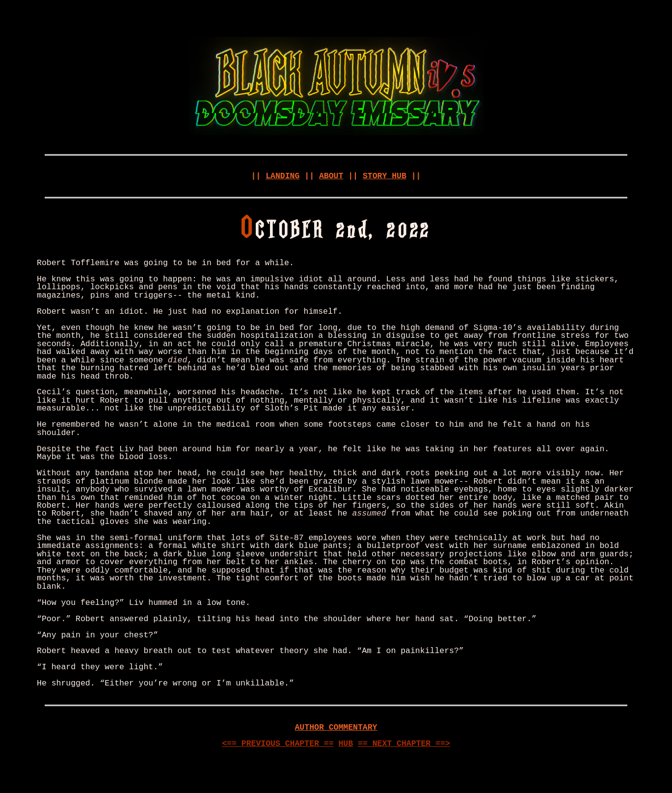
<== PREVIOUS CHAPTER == (278, 744)
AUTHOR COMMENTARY (336, 727)
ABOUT (331, 176)
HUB (346, 744)
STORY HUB (385, 176)
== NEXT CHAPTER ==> (404, 744)
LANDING (282, 176)
